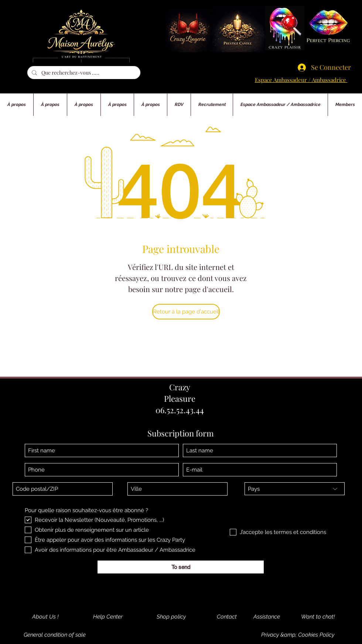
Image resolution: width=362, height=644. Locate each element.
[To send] (181, 567)
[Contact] (227, 617)
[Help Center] (108, 617)
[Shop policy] (171, 617)
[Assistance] (267, 617)
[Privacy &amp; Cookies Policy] (298, 635)
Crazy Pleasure (180, 393)
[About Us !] (45, 617)
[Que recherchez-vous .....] (83, 73)
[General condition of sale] (55, 635)
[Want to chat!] (318, 617)
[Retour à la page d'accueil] (186, 312)
